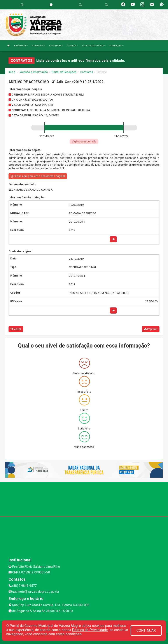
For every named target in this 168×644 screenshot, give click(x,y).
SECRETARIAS (56, 46)
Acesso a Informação (34, 72)
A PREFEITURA (21, 46)
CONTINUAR (146, 631)
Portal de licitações (64, 72)
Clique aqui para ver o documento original (38, 176)
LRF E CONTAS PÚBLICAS (94, 46)
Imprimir (151, 329)
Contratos (87, 72)
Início (12, 72)
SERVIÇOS (73, 46)
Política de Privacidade (90, 630)
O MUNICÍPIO (38, 46)
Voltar (16, 329)
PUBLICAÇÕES (116, 46)
